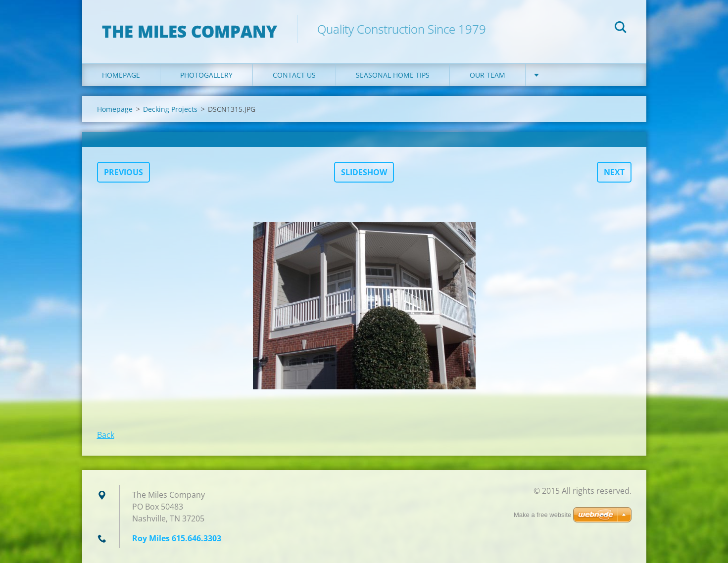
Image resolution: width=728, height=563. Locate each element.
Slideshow (364, 172)
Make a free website (542, 515)
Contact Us (294, 75)
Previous (123, 172)
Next (614, 172)
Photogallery (206, 75)
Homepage (121, 75)
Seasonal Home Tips (393, 75)
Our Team (487, 75)
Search (621, 29)
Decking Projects (170, 109)
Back (106, 435)
